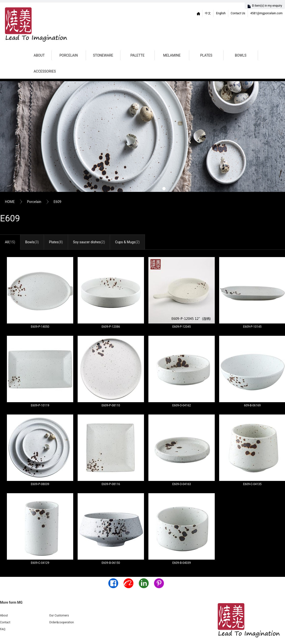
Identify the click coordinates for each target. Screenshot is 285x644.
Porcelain (34, 202)
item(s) (267, 6)
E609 (57, 202)
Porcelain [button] (69, 55)
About (39, 55)
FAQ (3, 629)
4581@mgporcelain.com (266, 13)
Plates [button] (206, 55)
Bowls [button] (241, 55)
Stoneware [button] (103, 55)
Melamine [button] (172, 55)
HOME (10, 202)
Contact (5, 622)
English (221, 13)
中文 (208, 13)
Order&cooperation (62, 622)
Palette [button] (137, 55)
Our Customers (59, 615)
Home (199, 13)
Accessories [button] (45, 71)
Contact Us (238, 13)
